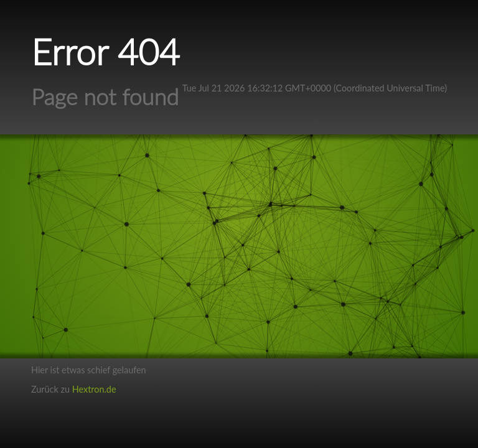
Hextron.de (94, 389)
